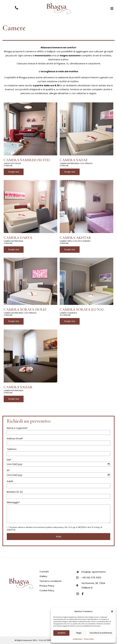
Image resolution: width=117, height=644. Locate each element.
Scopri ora (14, 172)
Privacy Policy (89, 639)
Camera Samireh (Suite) (27, 160)
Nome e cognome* (58, 430)
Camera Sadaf (74, 160)
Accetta (61, 633)
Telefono (58, 451)
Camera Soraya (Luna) (82, 309)
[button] (112, 611)
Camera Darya (18, 238)
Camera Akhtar (75, 238)
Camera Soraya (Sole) (25, 309)
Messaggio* (58, 512)
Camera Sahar (18, 387)
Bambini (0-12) (58, 494)
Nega (79, 633)
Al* (58, 473)
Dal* (58, 462)
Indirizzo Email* (58, 441)
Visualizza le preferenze (101, 633)
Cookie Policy (78, 639)
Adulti (58, 483)
